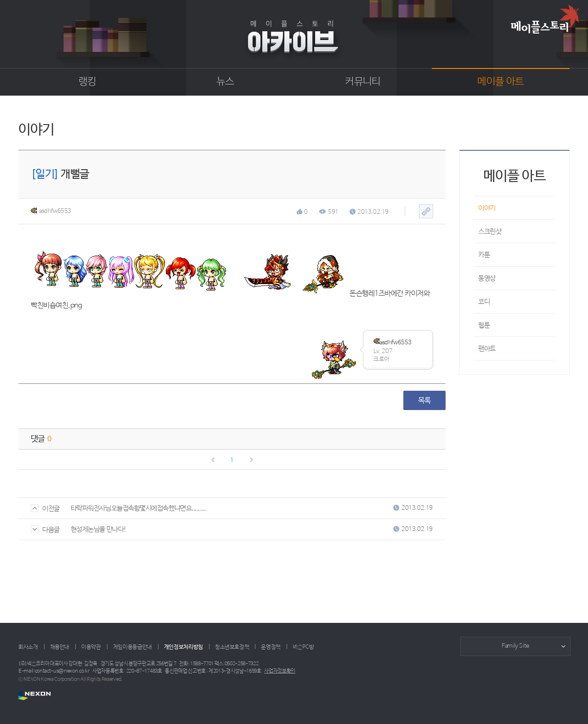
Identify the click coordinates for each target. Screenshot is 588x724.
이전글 (45, 509)
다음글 (45, 530)
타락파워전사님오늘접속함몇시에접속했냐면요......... (139, 508)
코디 (484, 302)
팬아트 (487, 349)
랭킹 (88, 82)
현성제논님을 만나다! (99, 529)
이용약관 (91, 647)
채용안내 (60, 647)
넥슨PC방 (303, 647)
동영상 (487, 278)
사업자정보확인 (280, 671)
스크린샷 (490, 231)
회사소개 (28, 647)
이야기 (487, 208)
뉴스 (225, 82)
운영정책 (271, 647)
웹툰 (484, 325)
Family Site (515, 646)
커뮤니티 (363, 82)
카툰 (484, 255)
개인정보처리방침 (184, 647)
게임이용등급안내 (133, 647)
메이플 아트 (500, 82)
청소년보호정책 (232, 647)
